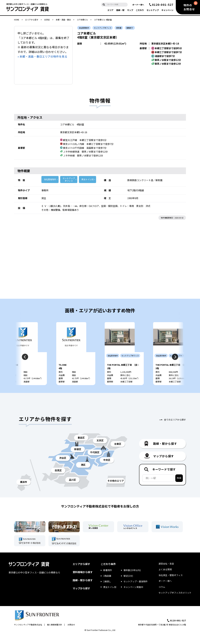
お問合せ (71, 634)
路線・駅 (120, 10)
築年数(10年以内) (132, 579)
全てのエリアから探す (175, 429)
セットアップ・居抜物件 (136, 590)
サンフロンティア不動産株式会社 (28, 634)
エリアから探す (32, 20)
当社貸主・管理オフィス (171, 584)
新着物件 (108, 579)
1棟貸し (107, 590)
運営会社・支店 (166, 573)
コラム (162, 596)
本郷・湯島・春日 (63, 20)
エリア (110, 10)
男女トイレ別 (87, 179)
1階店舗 (107, 585)
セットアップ (153, 10)
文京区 (47, 20)
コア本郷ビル (82, 20)
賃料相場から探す (83, 581)
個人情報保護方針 (55, 634)
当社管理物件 (50, 179)
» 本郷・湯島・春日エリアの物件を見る (42, 56)
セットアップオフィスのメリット (175, 602)
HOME (17, 20)
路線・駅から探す (83, 589)
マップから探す (81, 597)
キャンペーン (167, 10)
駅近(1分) (128, 585)
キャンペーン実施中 (133, 596)
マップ (130, 10)
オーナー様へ (138, 5)
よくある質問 (165, 578)
